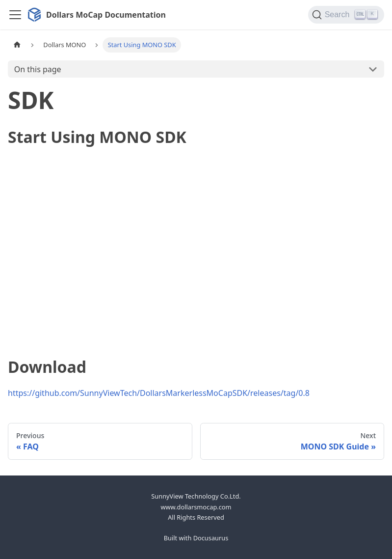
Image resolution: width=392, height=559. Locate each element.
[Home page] (17, 45)
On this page (38, 69)
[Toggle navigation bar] (15, 15)
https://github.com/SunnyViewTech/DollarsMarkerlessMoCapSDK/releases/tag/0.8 (159, 393)
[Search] (346, 15)
